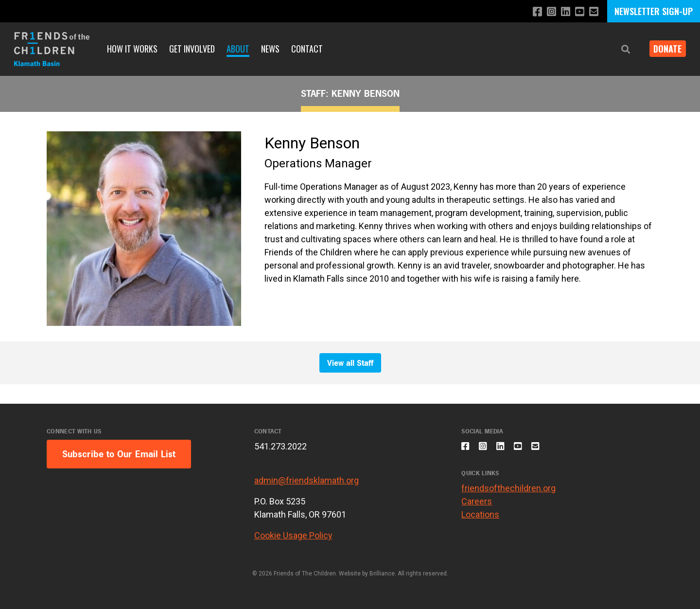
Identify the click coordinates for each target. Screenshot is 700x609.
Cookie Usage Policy (293, 535)
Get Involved (192, 49)
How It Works (132, 49)
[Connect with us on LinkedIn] (562, 12)
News (270, 49)
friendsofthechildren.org (508, 493)
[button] (618, 49)
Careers (477, 507)
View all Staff (350, 363)
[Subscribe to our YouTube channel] (578, 12)
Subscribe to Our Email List (119, 454)
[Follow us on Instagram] (547, 12)
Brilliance (382, 573)
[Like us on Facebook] (531, 12)
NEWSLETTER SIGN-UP (654, 11)
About (238, 49)
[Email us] (593, 12)
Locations (480, 520)
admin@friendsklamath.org (306, 480)
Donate (664, 49)
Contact (307, 49)
